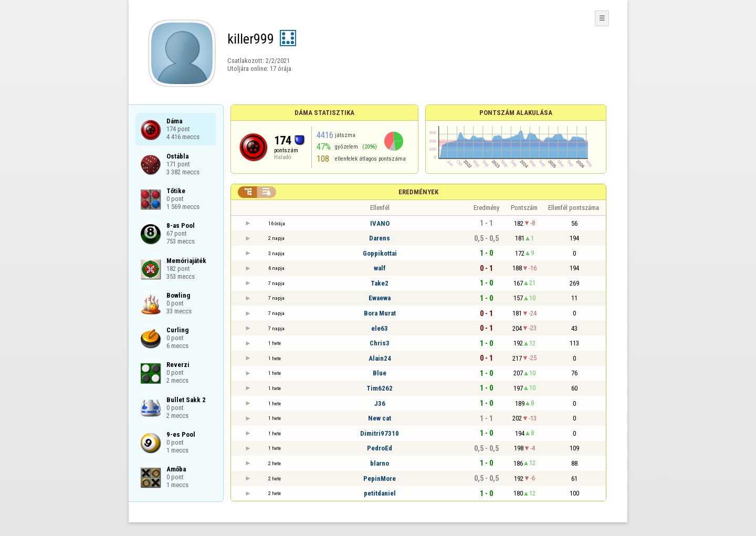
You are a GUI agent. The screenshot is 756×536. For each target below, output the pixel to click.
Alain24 (380, 358)
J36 (380, 403)
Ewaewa (380, 298)
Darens (380, 238)
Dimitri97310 (380, 433)
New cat (380, 418)
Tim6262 (380, 388)
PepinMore (380, 479)
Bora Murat (380, 313)
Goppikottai (380, 253)
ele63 (380, 328)
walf (380, 268)
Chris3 (380, 343)
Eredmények (418, 192)
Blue (380, 373)
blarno (380, 463)
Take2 (380, 283)
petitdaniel (380, 493)
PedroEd (380, 448)
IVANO (380, 223)
